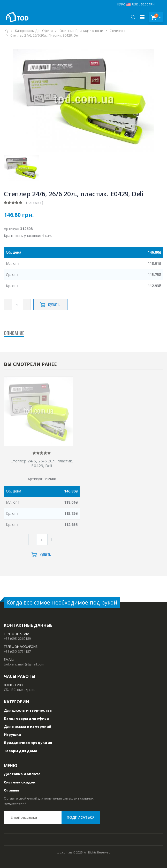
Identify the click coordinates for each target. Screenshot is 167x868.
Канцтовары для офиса (34, 31)
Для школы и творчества (28, 710)
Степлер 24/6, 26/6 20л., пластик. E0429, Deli (42, 463)
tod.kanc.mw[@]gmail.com (24, 664)
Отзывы (11, 790)
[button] (133, 17)
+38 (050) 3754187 (17, 651)
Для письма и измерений (28, 726)
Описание (14, 333)
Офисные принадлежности (81, 31)
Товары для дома (21, 751)
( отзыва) (35, 202)
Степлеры (117, 31)
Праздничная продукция (28, 742)
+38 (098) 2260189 (17, 638)
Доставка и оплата (22, 774)
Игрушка (12, 734)
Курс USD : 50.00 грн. (136, 4)
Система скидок (20, 782)
